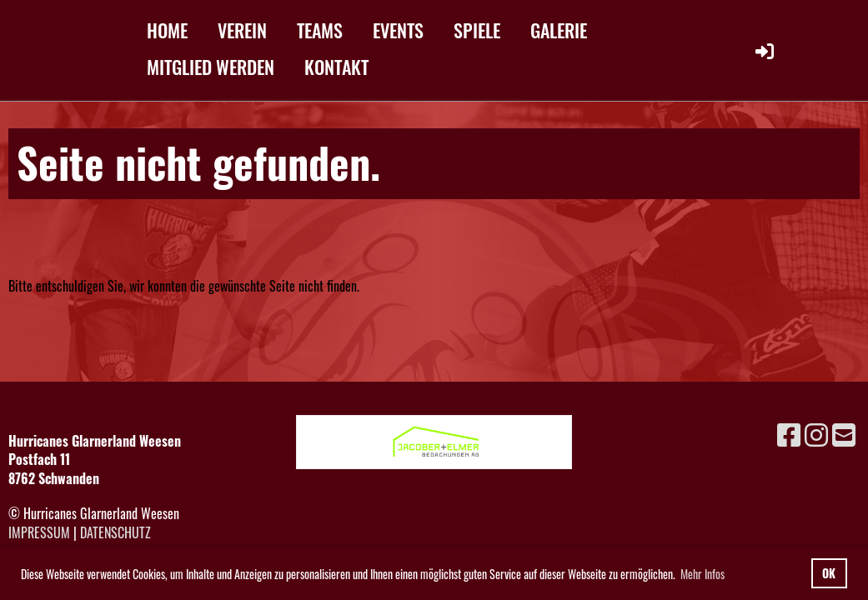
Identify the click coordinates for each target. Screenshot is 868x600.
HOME (167, 30)
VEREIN (242, 30)
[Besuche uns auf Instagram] (816, 433)
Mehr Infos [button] (702, 574)
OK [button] (829, 573)
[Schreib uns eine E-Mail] (844, 433)
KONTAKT (336, 67)
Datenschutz (115, 532)
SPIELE (477, 30)
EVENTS (398, 30)
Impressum (39, 532)
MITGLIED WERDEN (211, 67)
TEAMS (320, 30)
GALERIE (559, 30)
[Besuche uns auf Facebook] (789, 433)
